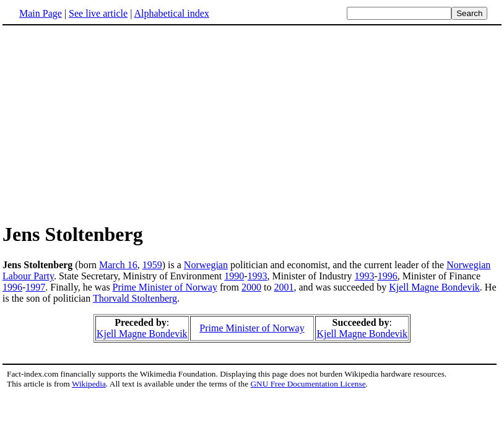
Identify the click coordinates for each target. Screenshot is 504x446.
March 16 (118, 265)
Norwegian (206, 265)
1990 (234, 276)
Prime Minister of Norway (165, 287)
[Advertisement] (252, 123)
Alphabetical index (171, 13)
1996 (388, 276)
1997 (35, 287)
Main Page (41, 13)
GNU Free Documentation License (308, 384)
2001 (284, 287)
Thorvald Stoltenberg (135, 298)
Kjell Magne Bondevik (434, 287)
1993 (258, 276)
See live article (98, 13)
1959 (152, 265)
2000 (251, 287)
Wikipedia (89, 384)
